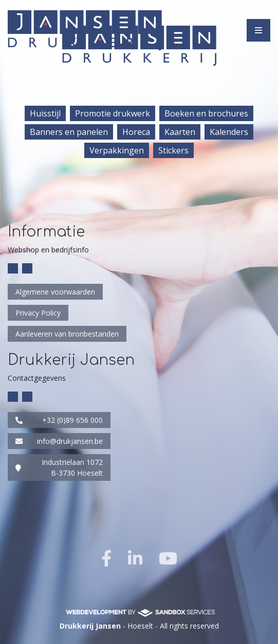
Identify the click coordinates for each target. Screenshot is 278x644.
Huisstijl (45, 113)
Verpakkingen (117, 150)
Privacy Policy (38, 313)
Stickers (173, 150)
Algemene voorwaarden (55, 292)
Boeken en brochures (206, 113)
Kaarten (180, 132)
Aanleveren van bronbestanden (67, 334)
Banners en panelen (69, 132)
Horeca (136, 132)
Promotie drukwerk (113, 113)
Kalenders (229, 132)
